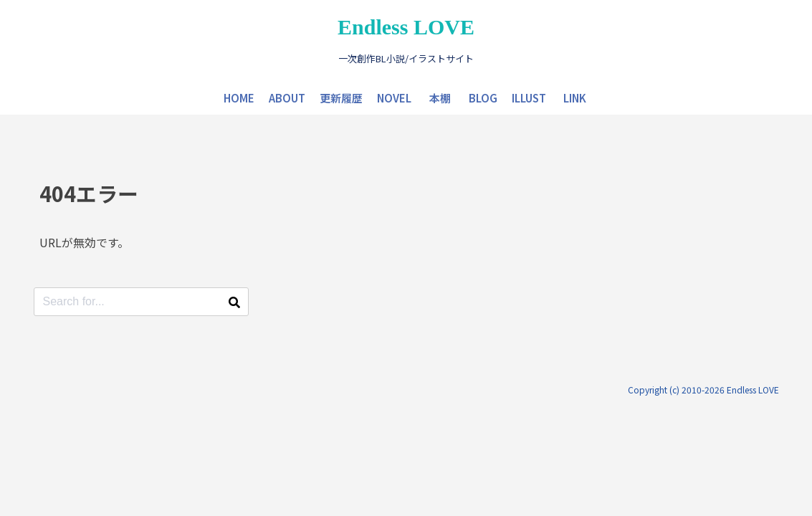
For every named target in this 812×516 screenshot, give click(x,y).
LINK (575, 98)
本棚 (440, 98)
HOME (239, 98)
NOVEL (394, 98)
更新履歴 (341, 98)
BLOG (483, 98)
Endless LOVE (406, 27)
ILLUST (529, 98)
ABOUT (287, 98)
